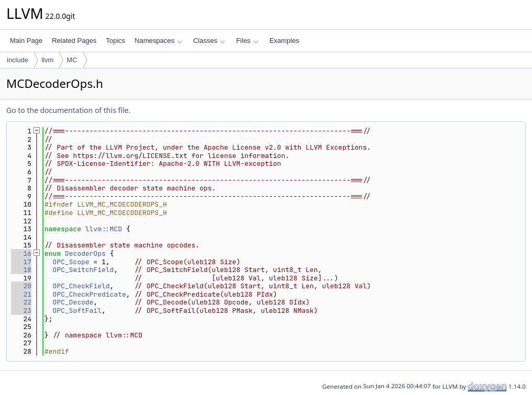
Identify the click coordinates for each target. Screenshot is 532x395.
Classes (209, 41)
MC (72, 60)
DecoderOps (85, 253)
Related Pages (74, 41)
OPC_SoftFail (77, 311)
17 (21, 262)
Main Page (26, 41)
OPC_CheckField (81, 286)
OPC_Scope (71, 262)
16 (21, 253)
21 (21, 294)
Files (247, 41)
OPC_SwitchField (83, 270)
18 (21, 270)
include (18, 60)
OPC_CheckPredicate (89, 294)
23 (21, 311)
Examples (284, 41)
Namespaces (158, 41)
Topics (115, 41)
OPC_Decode (73, 302)
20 (21, 286)
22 (21, 302)
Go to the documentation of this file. (68, 110)
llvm (47, 60)
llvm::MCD (104, 229)
